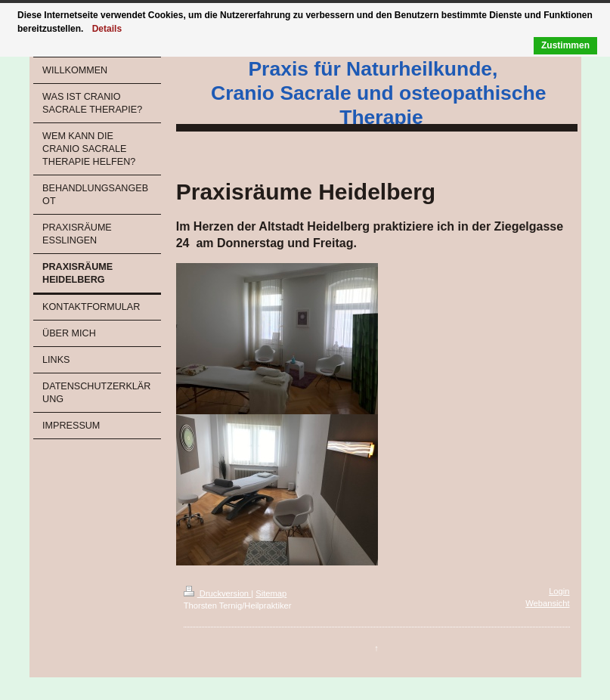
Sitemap (271, 593)
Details (107, 29)
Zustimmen (565, 45)
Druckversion (218, 593)
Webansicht (547, 603)
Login (559, 591)
